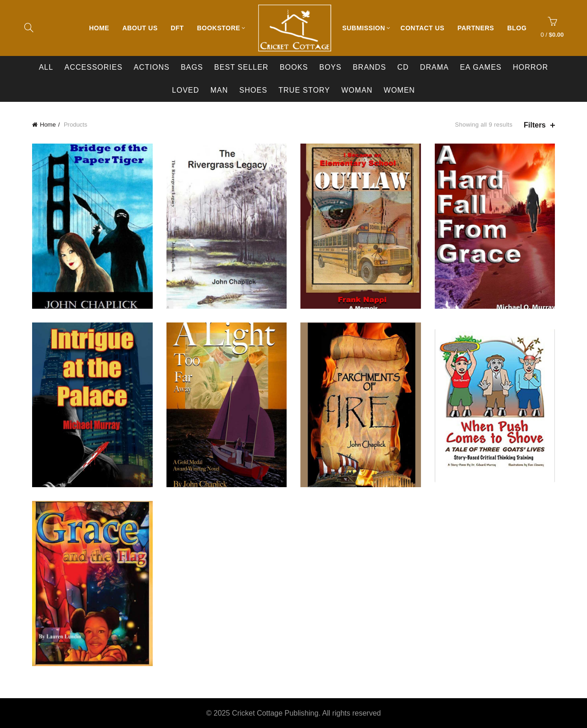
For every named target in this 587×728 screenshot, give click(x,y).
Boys (330, 67)
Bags (192, 67)
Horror (530, 67)
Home (99, 28)
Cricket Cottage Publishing (275, 713)
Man (219, 90)
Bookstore (218, 28)
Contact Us (422, 28)
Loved (186, 90)
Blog (517, 28)
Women (399, 90)
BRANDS (369, 67)
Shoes (253, 90)
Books (294, 67)
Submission (364, 28)
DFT (177, 28)
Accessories (94, 67)
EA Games (481, 67)
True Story (304, 90)
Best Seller (241, 67)
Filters (535, 125)
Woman (357, 90)
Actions (152, 67)
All (46, 67)
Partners (476, 28)
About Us (140, 28)
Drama (435, 67)
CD (403, 67)
